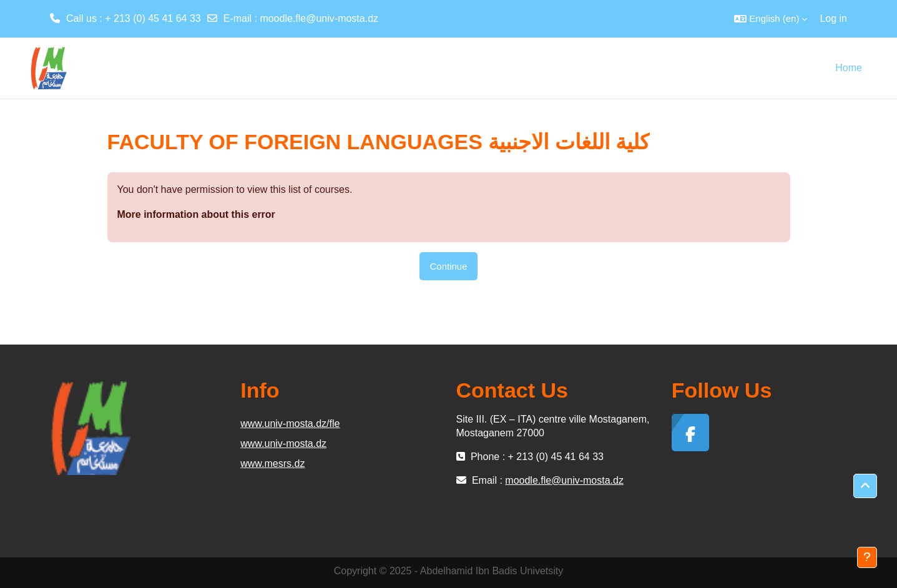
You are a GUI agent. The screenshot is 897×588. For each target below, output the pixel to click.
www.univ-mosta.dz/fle (290, 424)
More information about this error (196, 214)
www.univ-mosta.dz (283, 443)
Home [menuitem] (849, 68)
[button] (771, 19)
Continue (448, 266)
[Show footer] (867, 557)
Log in (833, 18)
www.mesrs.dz (272, 463)
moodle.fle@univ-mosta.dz (319, 18)
